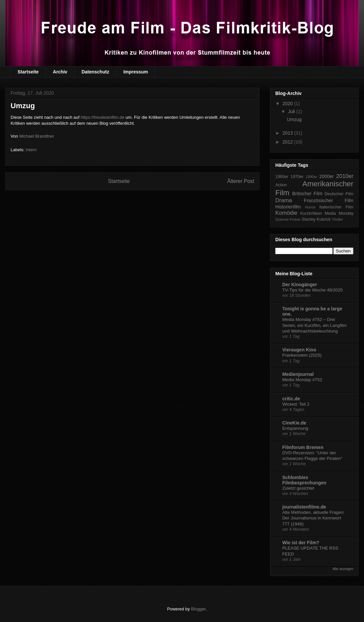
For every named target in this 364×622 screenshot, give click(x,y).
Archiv (60, 72)
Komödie (286, 213)
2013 (288, 133)
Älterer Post (241, 181)
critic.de (291, 399)
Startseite (28, 72)
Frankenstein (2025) (302, 355)
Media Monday (339, 213)
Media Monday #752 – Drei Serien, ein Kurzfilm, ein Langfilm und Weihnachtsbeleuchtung (314, 325)
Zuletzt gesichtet (298, 488)
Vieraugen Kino (299, 350)
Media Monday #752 (302, 380)
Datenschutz (95, 72)
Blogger (198, 609)
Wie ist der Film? (301, 543)
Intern (31, 150)
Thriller (338, 219)
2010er (345, 176)
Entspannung (295, 428)
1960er (282, 177)
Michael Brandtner (37, 136)
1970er (297, 177)
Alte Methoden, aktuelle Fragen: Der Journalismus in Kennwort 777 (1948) (314, 518)
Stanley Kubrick (316, 219)
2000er (327, 176)
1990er (312, 177)
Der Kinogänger (300, 285)
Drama (284, 200)
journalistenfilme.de (304, 507)
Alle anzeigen (343, 569)
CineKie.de (294, 423)
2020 (288, 104)
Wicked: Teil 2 (296, 404)
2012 (288, 142)
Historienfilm (288, 207)
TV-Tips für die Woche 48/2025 (313, 290)
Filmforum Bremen (303, 447)
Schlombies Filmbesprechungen (304, 480)
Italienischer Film (336, 207)
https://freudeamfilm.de (103, 117)
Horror (310, 207)
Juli (292, 111)
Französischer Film (329, 200)
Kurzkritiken (311, 213)
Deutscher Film (339, 194)
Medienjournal (298, 374)
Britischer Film (307, 194)
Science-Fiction (288, 219)
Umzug (294, 119)
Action (281, 185)
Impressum (136, 72)
